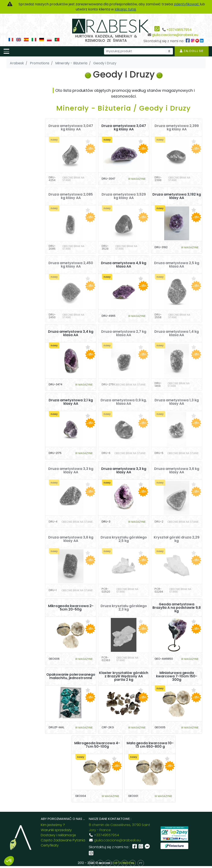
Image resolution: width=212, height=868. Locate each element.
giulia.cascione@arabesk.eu (175, 35)
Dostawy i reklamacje (58, 835)
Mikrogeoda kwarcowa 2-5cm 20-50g (71, 608)
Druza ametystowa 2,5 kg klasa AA (177, 265)
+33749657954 (179, 30)
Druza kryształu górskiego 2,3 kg (124, 608)
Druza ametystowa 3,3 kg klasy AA (71, 471)
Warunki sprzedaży (56, 830)
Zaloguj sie (192, 51)
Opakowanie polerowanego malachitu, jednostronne (71, 676)
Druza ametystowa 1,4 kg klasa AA (177, 333)
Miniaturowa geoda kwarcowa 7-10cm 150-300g (177, 676)
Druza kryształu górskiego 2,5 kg (124, 539)
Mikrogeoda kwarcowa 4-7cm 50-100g (97, 745)
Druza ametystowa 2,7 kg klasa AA (124, 333)
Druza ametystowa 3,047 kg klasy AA (71, 128)
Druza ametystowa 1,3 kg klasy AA (177, 402)
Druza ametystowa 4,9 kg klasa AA (124, 265)
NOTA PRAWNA (124, 863)
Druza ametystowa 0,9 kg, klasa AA (124, 402)
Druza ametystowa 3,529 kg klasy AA (124, 196)
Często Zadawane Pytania (63, 840)
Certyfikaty (50, 845)
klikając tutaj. (126, 9)
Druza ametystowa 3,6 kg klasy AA (177, 471)
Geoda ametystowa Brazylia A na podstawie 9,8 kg (177, 608)
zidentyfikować (187, 4)
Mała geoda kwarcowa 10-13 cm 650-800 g (150, 745)
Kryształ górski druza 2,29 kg (177, 539)
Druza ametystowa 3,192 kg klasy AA (177, 196)
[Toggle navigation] (6, 51)
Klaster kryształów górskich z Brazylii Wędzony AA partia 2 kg (124, 676)
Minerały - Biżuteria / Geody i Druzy (124, 108)
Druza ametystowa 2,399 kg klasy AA (177, 128)
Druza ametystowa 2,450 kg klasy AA (71, 265)
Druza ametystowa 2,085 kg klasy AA (71, 196)
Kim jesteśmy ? (53, 825)
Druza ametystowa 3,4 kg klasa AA (71, 333)
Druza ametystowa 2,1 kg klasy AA (71, 402)
